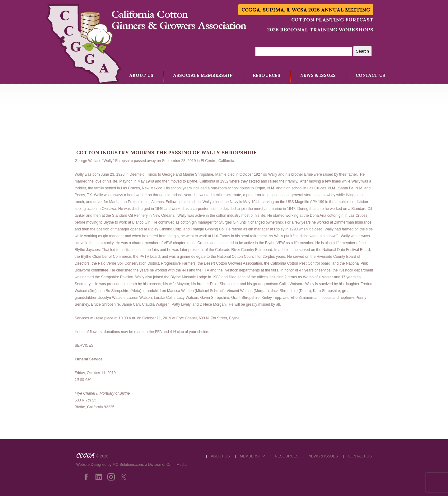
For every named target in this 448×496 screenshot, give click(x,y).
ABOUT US (141, 75)
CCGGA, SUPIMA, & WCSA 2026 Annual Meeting (306, 10)
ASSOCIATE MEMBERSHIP (203, 75)
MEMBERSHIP (252, 456)
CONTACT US (370, 75)
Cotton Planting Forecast (332, 20)
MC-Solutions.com (128, 465)
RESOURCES (266, 75)
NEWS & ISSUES (318, 75)
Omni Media (177, 465)
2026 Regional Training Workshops (320, 30)
